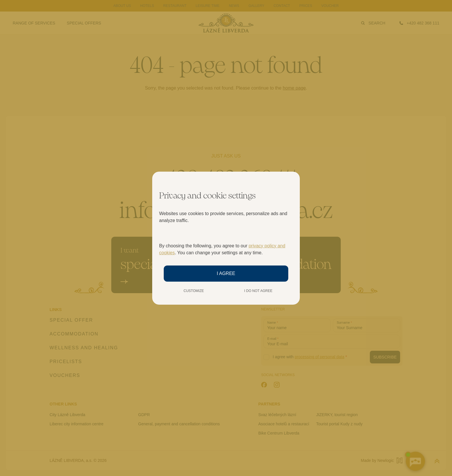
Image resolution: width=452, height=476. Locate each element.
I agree (226, 273)
